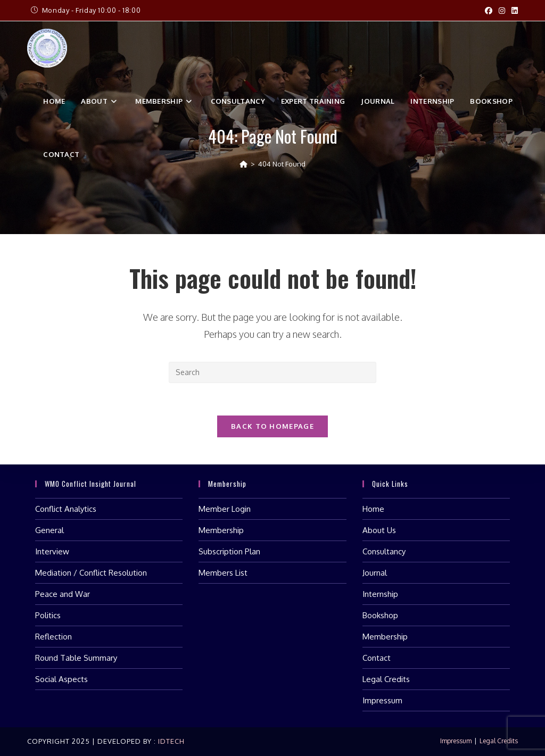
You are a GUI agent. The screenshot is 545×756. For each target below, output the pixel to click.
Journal (375, 573)
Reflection (53, 637)
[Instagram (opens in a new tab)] (502, 11)
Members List (223, 573)
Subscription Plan (229, 551)
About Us (379, 530)
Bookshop (380, 615)
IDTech (170, 741)
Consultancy (384, 551)
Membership (221, 530)
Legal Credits (386, 679)
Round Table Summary (76, 658)
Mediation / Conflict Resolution (91, 573)
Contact (377, 658)
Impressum (382, 700)
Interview (52, 551)
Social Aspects (61, 679)
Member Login (225, 509)
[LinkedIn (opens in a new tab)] (513, 11)
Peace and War (63, 594)
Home (373, 509)
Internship (380, 594)
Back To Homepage (272, 426)
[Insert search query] (272, 372)
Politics (48, 615)
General (49, 530)
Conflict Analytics (66, 509)
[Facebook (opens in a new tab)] (489, 11)
